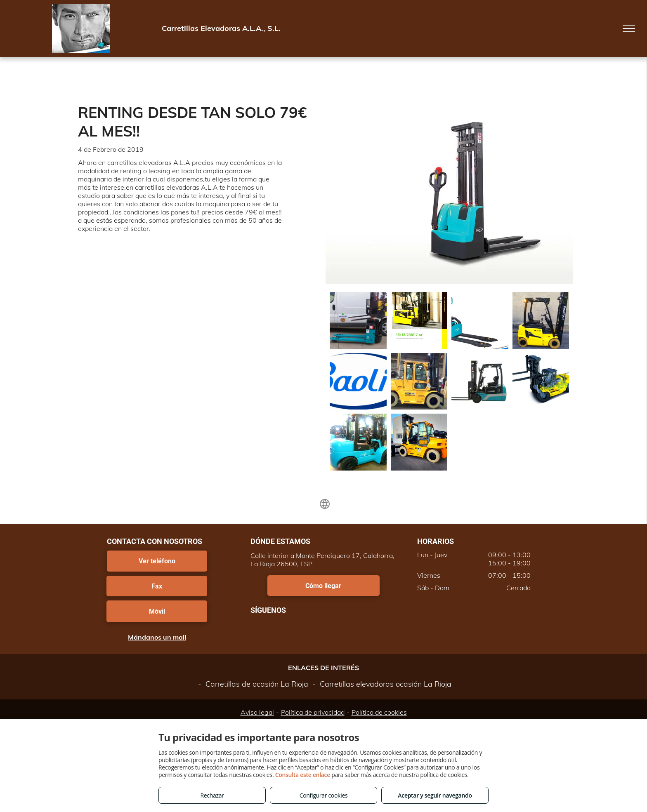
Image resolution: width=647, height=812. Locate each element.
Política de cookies (379, 712)
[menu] (629, 28)
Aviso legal (257, 712)
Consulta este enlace (303, 775)
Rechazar (212, 795)
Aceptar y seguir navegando (435, 795)
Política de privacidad (313, 712)
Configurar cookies (324, 795)
